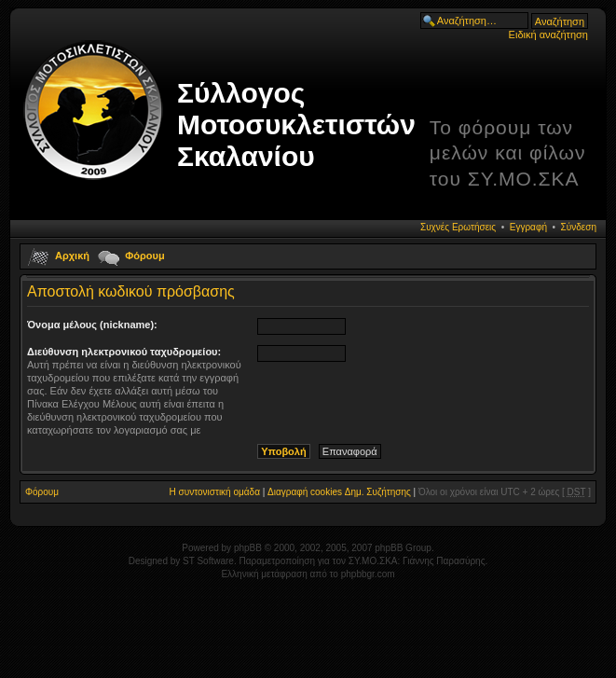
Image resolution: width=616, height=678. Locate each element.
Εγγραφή (528, 227)
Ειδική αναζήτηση (548, 35)
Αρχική (72, 256)
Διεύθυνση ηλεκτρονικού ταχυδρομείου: (124, 352)
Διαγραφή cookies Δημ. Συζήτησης (339, 492)
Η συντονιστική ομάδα (215, 492)
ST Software (208, 561)
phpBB (248, 548)
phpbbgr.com (368, 574)
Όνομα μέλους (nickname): (92, 325)
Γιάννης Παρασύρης (444, 561)
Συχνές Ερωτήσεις (458, 227)
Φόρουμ (144, 256)
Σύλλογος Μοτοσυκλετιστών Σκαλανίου (296, 125)
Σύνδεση (579, 227)
